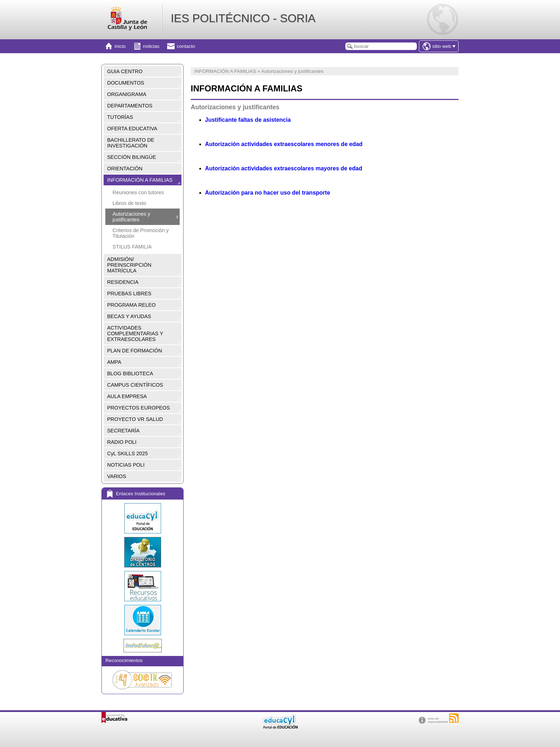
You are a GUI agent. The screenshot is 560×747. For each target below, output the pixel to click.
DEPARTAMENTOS (130, 106)
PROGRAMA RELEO (131, 305)
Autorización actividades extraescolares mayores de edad (284, 168)
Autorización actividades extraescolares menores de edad (284, 144)
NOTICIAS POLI (126, 465)
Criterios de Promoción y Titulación (141, 233)
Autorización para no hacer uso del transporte (267, 193)
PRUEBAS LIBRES (129, 294)
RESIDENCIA (123, 282)
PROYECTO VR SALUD (135, 419)
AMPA (114, 362)
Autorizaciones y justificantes (131, 217)
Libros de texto (129, 203)
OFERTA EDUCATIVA (132, 129)
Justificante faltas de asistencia (248, 120)
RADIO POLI (122, 442)
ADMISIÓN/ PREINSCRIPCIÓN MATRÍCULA (129, 265)
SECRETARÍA (123, 431)
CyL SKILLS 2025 (127, 453)
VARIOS (117, 476)
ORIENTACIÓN (125, 169)
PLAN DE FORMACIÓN (135, 351)
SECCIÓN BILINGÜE (132, 157)
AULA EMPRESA (127, 396)
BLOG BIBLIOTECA (130, 373)
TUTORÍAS (120, 117)
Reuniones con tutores (138, 192)
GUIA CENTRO (125, 71)
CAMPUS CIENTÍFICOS (135, 385)
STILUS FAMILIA (132, 247)
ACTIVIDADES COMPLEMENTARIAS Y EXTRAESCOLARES (135, 334)
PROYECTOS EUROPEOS (139, 408)
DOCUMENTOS (126, 83)
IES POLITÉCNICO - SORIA (243, 18)
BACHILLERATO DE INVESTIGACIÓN (131, 143)
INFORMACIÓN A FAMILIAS (140, 180)
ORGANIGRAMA (127, 94)
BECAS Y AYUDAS (129, 316)
